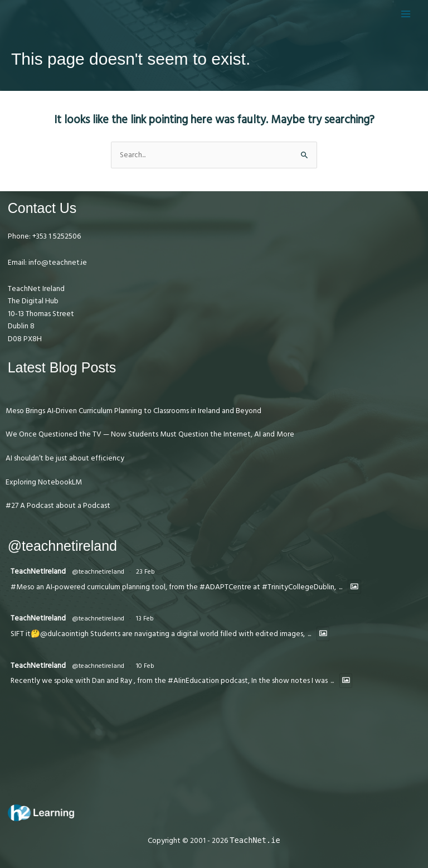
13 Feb (145, 619)
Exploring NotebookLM (44, 482)
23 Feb (145, 572)
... (341, 587)
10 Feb (145, 666)
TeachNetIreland (38, 571)
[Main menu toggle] (406, 14)
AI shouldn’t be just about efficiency (65, 458)
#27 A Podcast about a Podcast (58, 506)
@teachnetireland (98, 572)
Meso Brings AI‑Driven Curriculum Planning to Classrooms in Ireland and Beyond (134, 411)
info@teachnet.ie (57, 263)
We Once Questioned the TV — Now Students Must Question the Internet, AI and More (150, 434)
